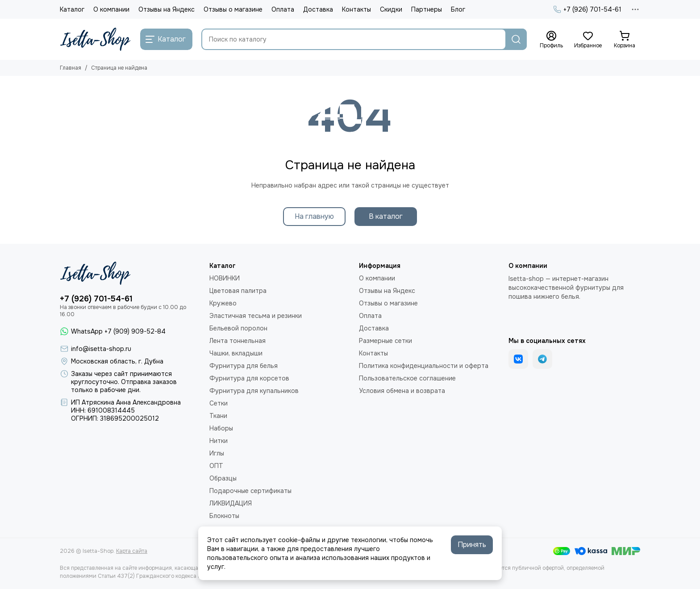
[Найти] (516, 39)
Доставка (318, 9)
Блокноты (224, 516)
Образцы (223, 478)
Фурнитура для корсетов (249, 378)
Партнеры (427, 9)
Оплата (283, 9)
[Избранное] (588, 40)
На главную (314, 216)
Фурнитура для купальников (254, 391)
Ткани (218, 416)
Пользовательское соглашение (407, 378)
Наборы (221, 428)
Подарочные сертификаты (250, 491)
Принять (472, 545)
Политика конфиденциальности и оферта (424, 366)
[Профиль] (551, 40)
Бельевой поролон (238, 328)
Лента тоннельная (237, 341)
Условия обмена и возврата (402, 391)
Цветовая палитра (238, 291)
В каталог (386, 216)
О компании (111, 9)
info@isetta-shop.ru (101, 349)
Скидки (391, 9)
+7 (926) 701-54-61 (587, 9)
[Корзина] (625, 40)
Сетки (219, 403)
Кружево (223, 303)
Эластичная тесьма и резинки (256, 316)
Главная (71, 68)
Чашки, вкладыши (236, 353)
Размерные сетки (385, 341)
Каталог (72, 9)
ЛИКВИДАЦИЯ (231, 503)
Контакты (356, 9)
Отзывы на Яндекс (167, 9)
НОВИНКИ (225, 278)
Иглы (217, 453)
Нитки (219, 441)
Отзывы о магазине (233, 9)
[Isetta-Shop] (96, 39)
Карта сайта (132, 551)
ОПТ (216, 466)
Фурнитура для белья (244, 366)
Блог (458, 9)
